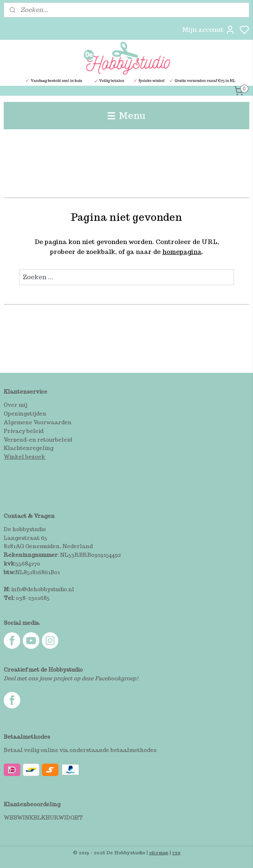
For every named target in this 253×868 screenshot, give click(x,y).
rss (176, 853)
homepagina (182, 252)
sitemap (159, 853)
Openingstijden (25, 414)
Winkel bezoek (24, 457)
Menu (127, 115)
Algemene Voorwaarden (38, 422)
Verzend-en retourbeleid (38, 440)
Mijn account (209, 30)
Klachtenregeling (29, 448)
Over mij (16, 405)
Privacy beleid (24, 431)
